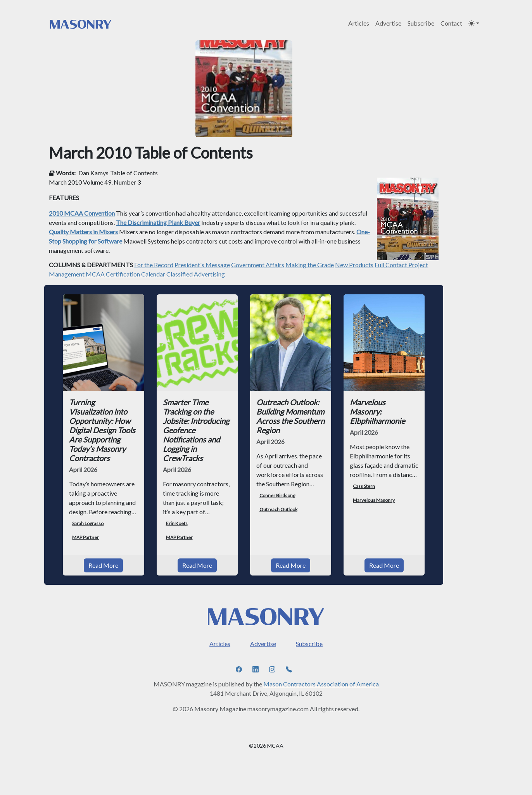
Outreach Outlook (278, 509)
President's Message (202, 265)
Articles (359, 23)
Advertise (388, 23)
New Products (354, 265)
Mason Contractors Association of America (321, 684)
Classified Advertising (196, 274)
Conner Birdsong (277, 495)
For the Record (154, 265)
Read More (103, 565)
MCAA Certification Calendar (125, 274)
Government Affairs (258, 265)
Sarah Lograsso (88, 523)
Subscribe (421, 23)
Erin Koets (177, 523)
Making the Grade (310, 265)
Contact (451, 23)
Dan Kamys (93, 173)
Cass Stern (364, 486)
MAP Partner (85, 537)
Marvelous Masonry (374, 500)
